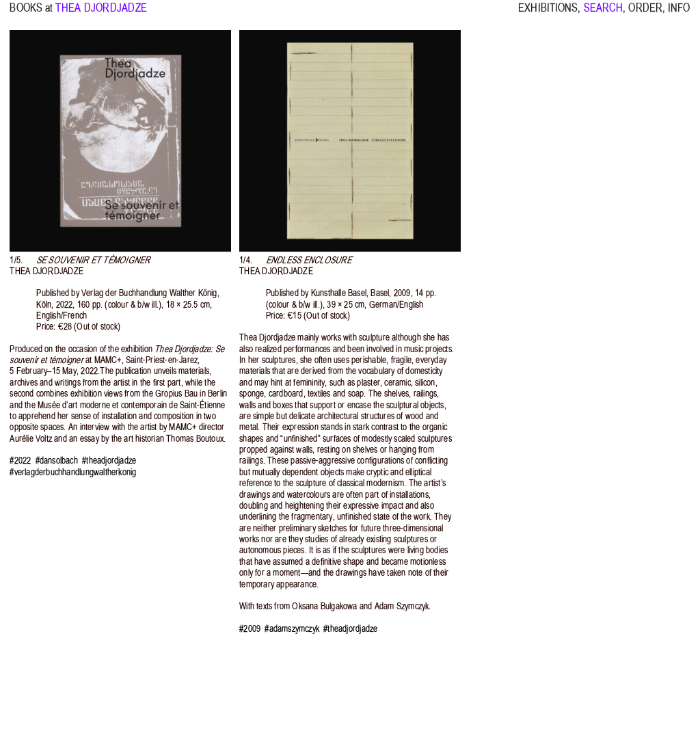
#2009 (250, 629)
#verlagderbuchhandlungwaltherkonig (73, 472)
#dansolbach (57, 461)
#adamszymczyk (292, 629)
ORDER (645, 14)
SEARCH (604, 14)
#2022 (20, 461)
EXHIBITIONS (548, 14)
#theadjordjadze (109, 461)
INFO (679, 14)
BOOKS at (31, 14)
